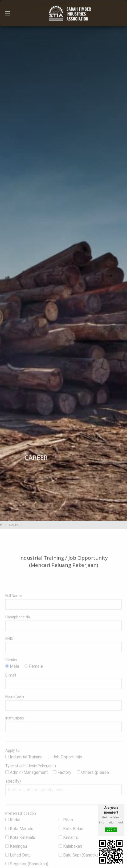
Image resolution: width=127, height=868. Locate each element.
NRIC (9, 642)
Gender (11, 663)
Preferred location (21, 817)
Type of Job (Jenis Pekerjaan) (31, 769)
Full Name (14, 599)
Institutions (15, 721)
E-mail (11, 679)
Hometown (15, 700)
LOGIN (111, 830)
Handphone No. (18, 620)
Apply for (13, 754)
